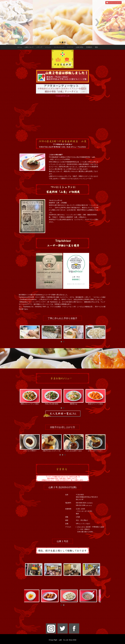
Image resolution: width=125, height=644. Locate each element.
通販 (96, 47)
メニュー (48, 47)
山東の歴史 (80, 47)
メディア (39, 47)
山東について (29, 47)
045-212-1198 (81, 505)
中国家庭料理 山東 (62, 96)
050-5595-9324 (81, 503)
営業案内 (89, 47)
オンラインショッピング (113, 3)
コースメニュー (59, 47)
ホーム (20, 47)
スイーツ (70, 47)
